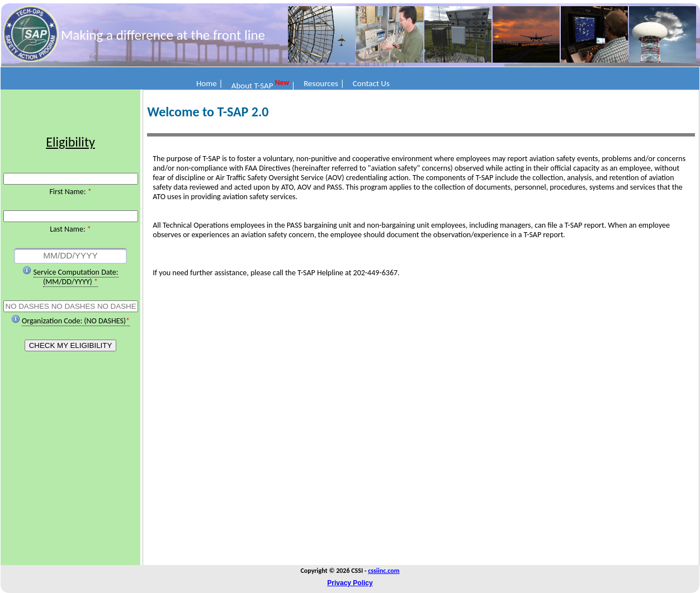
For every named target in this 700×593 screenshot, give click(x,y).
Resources (321, 83)
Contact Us (371, 83)
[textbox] (70, 256)
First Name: (68, 192)
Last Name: (68, 229)
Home (207, 83)
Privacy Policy (350, 583)
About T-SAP (253, 86)
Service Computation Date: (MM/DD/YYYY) (76, 277)
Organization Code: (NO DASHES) (74, 321)
